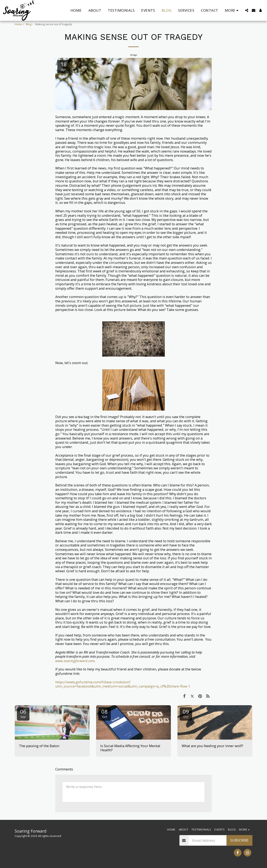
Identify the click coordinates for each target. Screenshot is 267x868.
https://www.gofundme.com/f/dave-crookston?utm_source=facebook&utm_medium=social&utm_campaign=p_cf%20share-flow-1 (123, 684)
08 (105, 713)
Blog (29, 24)
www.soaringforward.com (75, 661)
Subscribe (239, 840)
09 (186, 713)
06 (23, 713)
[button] (247, 10)
